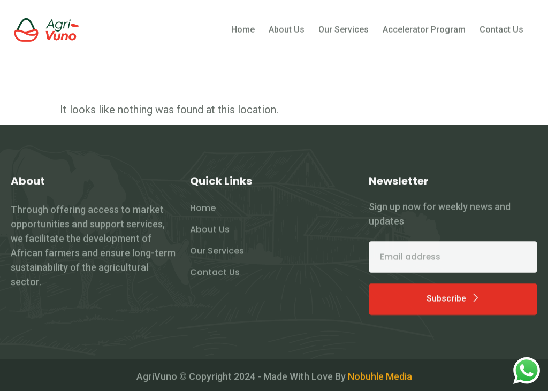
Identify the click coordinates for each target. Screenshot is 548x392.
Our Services (344, 32)
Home (243, 32)
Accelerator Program (424, 32)
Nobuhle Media (380, 378)
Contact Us (501, 32)
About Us (287, 32)
